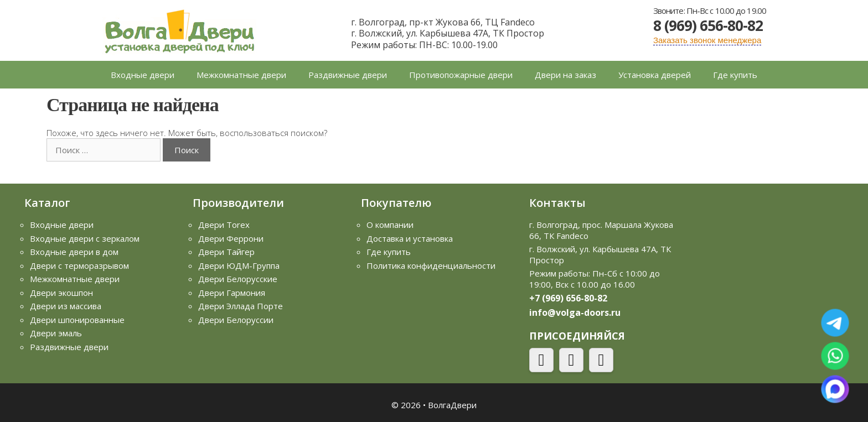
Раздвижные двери (348, 75)
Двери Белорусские (238, 279)
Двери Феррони (231, 238)
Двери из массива (66, 306)
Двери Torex (224, 225)
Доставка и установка (410, 238)
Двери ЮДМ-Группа (239, 265)
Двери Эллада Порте (241, 306)
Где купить (735, 75)
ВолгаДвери (452, 405)
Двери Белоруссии (236, 320)
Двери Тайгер (226, 252)
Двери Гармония (232, 293)
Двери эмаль (56, 333)
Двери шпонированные (77, 320)
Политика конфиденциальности (431, 265)
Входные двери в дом (74, 252)
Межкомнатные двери (241, 75)
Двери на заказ (565, 75)
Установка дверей (655, 75)
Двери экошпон (61, 293)
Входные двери (143, 75)
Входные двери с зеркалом (85, 238)
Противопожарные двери (461, 75)
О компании (390, 225)
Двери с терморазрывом (79, 265)
